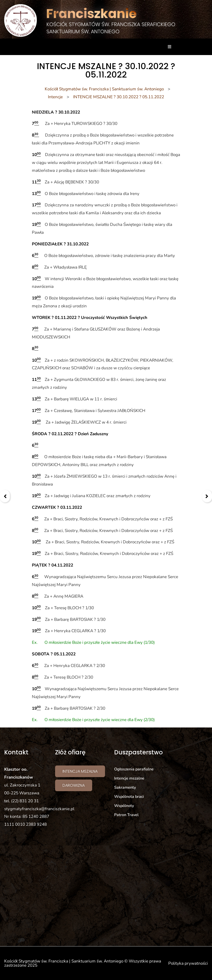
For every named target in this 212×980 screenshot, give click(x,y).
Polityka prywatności (188, 963)
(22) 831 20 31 (25, 801)
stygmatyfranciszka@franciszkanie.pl (39, 809)
